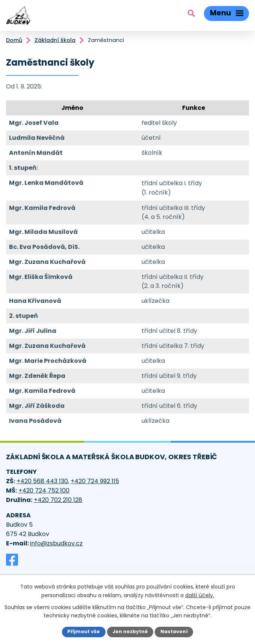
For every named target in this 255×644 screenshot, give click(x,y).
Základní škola (55, 40)
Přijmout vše (84, 631)
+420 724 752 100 (44, 490)
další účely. (200, 595)
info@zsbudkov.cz (56, 543)
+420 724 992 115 (95, 481)
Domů (14, 40)
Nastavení (174, 631)
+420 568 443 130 (42, 481)
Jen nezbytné (130, 631)
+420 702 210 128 (58, 500)
